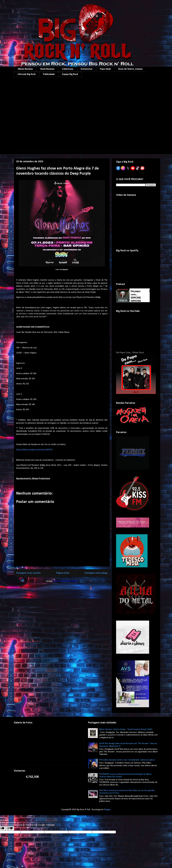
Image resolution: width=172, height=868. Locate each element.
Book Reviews (48, 69)
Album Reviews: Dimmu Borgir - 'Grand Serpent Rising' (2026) (126, 729)
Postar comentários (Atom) (65, 581)
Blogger (107, 810)
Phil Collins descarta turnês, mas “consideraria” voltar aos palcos (127, 760)
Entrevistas (87, 69)
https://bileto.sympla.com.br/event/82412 (34, 450)
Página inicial (63, 573)
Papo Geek (105, 69)
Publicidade (49, 74)
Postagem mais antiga (96, 573)
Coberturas (68, 69)
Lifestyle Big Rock (27, 74)
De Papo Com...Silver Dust (130, 353)
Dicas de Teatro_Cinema (130, 69)
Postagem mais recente (28, 573)
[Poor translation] (10, 828)
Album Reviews (25, 69)
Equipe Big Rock (70, 74)
